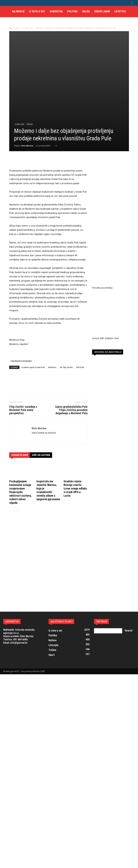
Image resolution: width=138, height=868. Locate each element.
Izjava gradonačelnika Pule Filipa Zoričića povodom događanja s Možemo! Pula (71, 370)
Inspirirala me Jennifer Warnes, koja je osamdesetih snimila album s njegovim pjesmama (48, 450)
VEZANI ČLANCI (19, 415)
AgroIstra (56, 11)
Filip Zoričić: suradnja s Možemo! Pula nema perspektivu (23, 370)
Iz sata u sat (37, 11)
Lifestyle (120, 11)
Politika (72, 11)
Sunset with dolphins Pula (105, 532)
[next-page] (16, 469)
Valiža (86, 11)
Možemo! (52, 327)
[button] (132, 3)
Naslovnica (14, 28)
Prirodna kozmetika (102, 483)
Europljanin (102, 11)
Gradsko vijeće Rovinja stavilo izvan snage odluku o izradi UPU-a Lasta (75, 448)
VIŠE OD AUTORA (41, 415)
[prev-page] (11, 469)
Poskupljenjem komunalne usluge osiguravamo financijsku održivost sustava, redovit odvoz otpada (20, 452)
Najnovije (18, 11)
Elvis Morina (27, 106)
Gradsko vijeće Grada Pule (33, 327)
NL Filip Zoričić (66, 327)
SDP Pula (80, 327)
